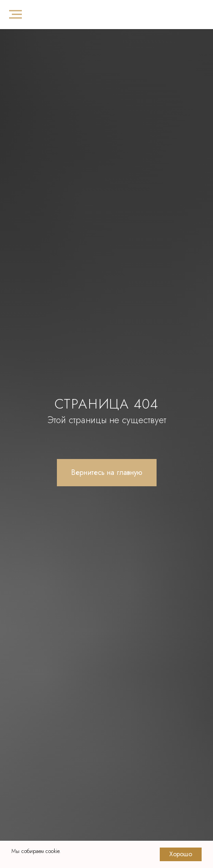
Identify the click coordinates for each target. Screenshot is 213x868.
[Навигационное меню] (15, 15)
